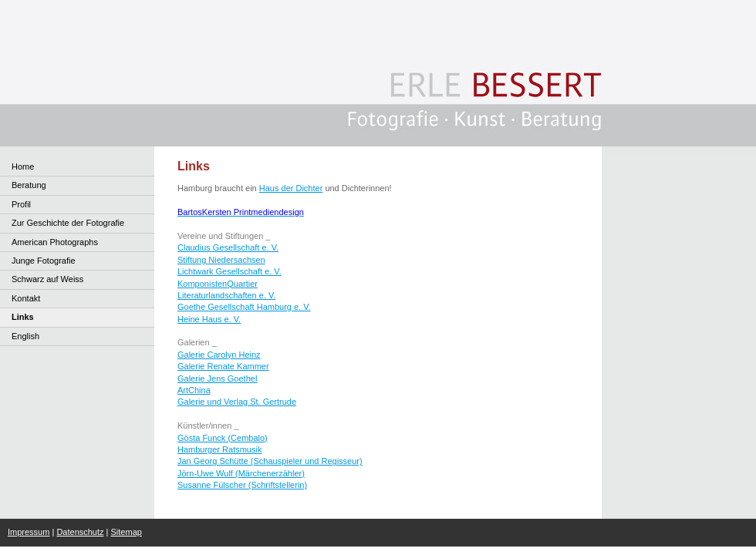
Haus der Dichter (291, 188)
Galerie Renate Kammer (223, 366)
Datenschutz (80, 532)
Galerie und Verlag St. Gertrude (237, 402)
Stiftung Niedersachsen (221, 260)
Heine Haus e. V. (209, 319)
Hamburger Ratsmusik (219, 449)
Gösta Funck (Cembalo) (223, 438)
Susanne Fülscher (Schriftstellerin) (242, 485)
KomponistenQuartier (218, 284)
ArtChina (194, 390)
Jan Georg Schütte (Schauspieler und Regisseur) (270, 461)
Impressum (29, 532)
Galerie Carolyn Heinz (219, 355)
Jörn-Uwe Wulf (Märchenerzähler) (241, 473)
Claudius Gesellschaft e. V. (228, 247)
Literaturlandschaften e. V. (226, 295)
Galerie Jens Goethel (217, 378)
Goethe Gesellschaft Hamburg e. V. (244, 307)
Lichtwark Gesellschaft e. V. (229, 271)
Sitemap (127, 532)
